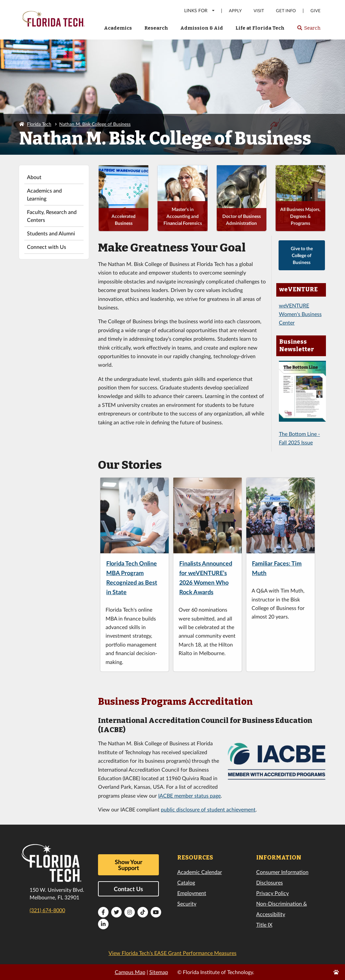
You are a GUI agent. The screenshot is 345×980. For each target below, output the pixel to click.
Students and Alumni (51, 233)
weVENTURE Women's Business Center (300, 314)
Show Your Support (129, 865)
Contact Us (128, 889)
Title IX (264, 925)
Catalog (186, 882)
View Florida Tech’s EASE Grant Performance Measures (172, 953)
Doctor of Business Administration (242, 220)
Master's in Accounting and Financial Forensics (183, 216)
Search (309, 30)
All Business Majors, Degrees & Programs (300, 216)
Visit (259, 11)
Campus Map (130, 972)
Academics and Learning (44, 194)
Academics (118, 28)
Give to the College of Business (302, 255)
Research (156, 28)
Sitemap (159, 972)
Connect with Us (47, 247)
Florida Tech (39, 124)
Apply (235, 11)
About (34, 177)
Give (316, 11)
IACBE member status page (189, 795)
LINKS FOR (200, 10)
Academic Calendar (200, 872)
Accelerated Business (123, 220)
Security (187, 903)
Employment (192, 893)
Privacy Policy (272, 893)
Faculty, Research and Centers (52, 216)
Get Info (286, 11)
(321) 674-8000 (47, 910)
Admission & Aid (202, 28)
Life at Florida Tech (260, 28)
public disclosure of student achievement (208, 809)
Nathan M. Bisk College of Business (95, 124)
